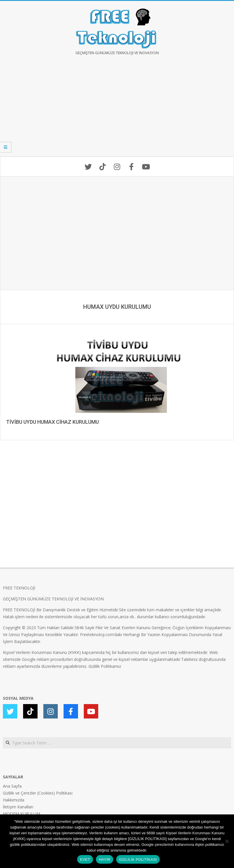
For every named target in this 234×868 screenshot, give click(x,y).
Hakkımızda (14, 800)
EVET (85, 860)
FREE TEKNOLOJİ (19, 588)
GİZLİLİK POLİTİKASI (138, 860)
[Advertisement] (117, 110)
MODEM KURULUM (22, 814)
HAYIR (105, 860)
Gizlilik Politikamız (105, 666)
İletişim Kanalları (18, 807)
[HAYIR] (227, 841)
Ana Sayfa (12, 786)
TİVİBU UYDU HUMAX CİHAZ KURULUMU (52, 422)
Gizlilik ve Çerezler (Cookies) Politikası (38, 793)
